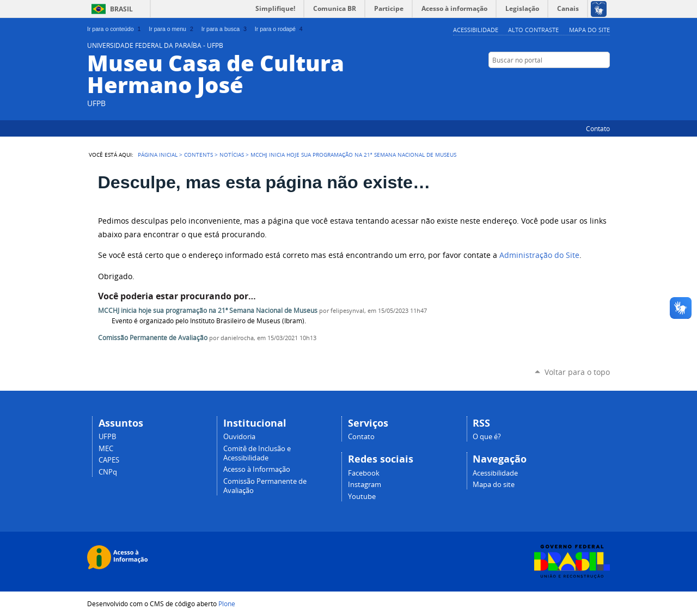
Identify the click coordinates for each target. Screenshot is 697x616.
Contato (598, 128)
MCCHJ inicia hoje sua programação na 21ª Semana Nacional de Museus (208, 310)
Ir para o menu (172, 29)
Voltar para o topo (577, 372)
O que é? (487, 437)
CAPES (109, 460)
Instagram (577, 81)
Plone (227, 603)
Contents (198, 155)
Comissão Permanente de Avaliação (153, 338)
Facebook (591, 81)
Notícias (232, 155)
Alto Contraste (533, 30)
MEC (106, 449)
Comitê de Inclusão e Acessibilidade (257, 453)
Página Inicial (158, 155)
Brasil (121, 9)
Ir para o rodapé (280, 29)
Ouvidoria (239, 437)
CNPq (108, 472)
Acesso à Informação (257, 469)
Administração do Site (539, 255)
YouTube (604, 81)
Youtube (362, 497)
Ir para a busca (225, 29)
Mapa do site (589, 30)
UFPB (107, 437)
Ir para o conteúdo (115, 29)
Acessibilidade (476, 30)
